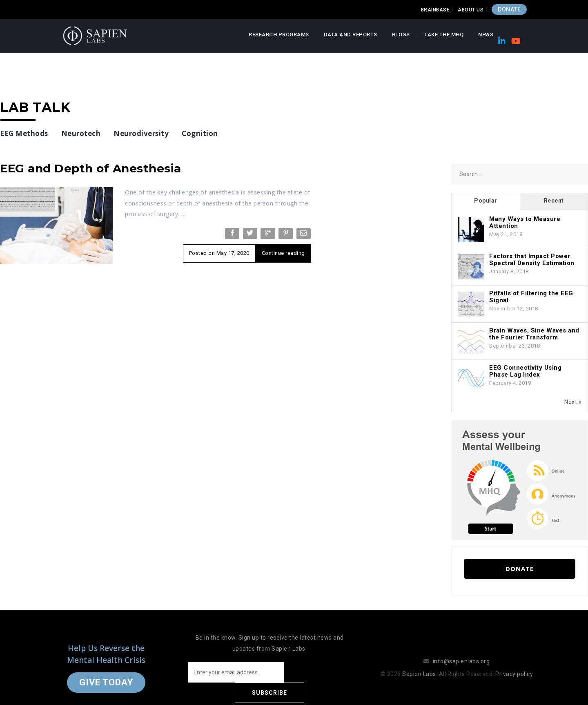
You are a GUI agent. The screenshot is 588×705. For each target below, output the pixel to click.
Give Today (106, 672)
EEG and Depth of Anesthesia (91, 168)
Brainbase (435, 10)
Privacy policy (514, 664)
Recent (554, 201)
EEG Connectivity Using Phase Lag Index (525, 371)
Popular (486, 201)
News (486, 35)
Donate (520, 569)
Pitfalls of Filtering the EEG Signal (531, 297)
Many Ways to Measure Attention (525, 222)
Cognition (200, 133)
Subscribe (318, 672)
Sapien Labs (419, 664)
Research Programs (279, 35)
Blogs (401, 35)
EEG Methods (24, 133)
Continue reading (283, 253)
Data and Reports (351, 35)
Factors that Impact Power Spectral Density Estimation (532, 260)
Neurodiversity (141, 133)
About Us (471, 10)
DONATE (509, 9)
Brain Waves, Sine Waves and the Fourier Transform (534, 334)
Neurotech (81, 133)
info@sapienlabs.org (461, 651)
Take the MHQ (444, 35)
